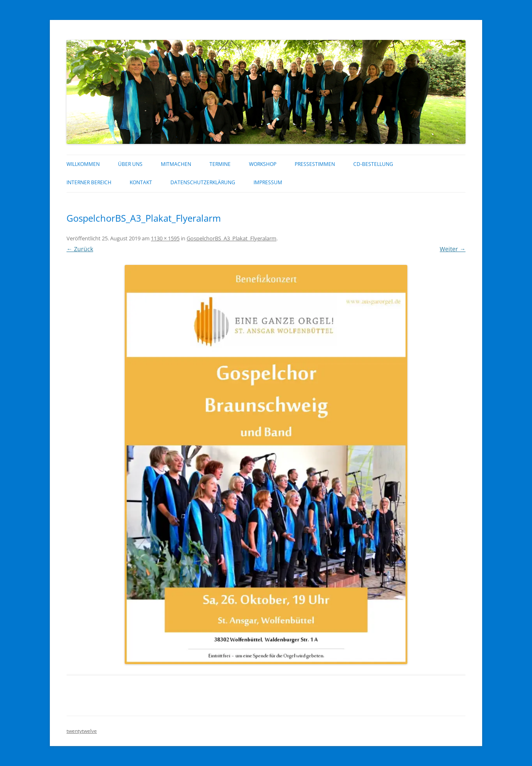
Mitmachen (176, 164)
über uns (130, 164)
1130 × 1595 (165, 238)
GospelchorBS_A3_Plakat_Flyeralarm (232, 238)
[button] (266, 465)
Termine (220, 164)
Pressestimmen (315, 164)
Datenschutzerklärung (203, 182)
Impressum (268, 182)
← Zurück (80, 249)
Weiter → (453, 249)
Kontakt (141, 182)
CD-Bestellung (373, 164)
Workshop (263, 164)
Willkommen (83, 164)
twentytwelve (82, 731)
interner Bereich (89, 182)
